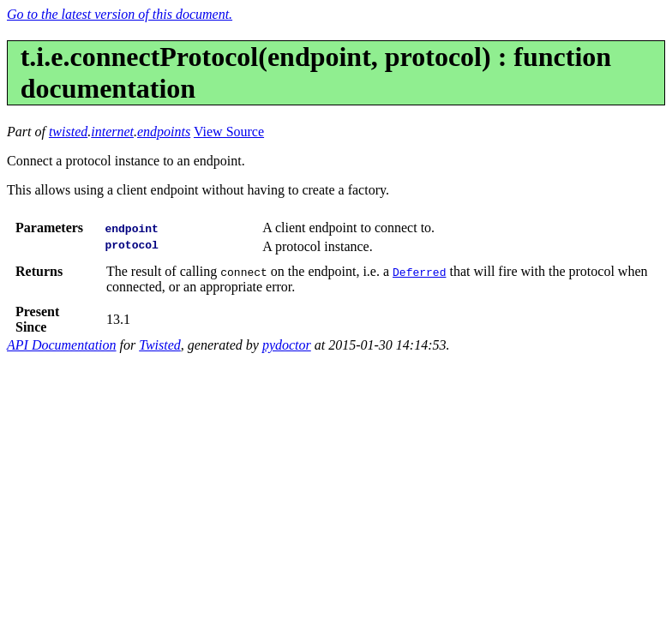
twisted (68, 132)
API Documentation (62, 345)
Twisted (160, 345)
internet (112, 132)
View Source (229, 132)
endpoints (164, 132)
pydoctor (287, 345)
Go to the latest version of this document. (120, 14)
